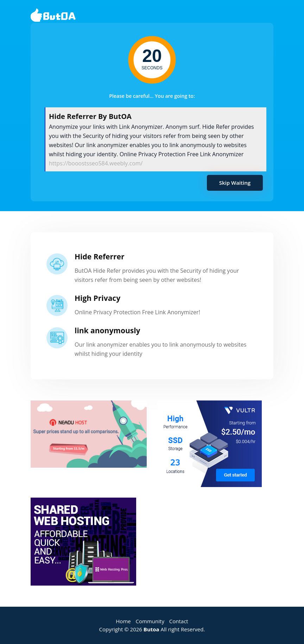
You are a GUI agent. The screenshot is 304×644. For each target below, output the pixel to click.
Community (150, 621)
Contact (179, 621)
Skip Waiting (235, 183)
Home (123, 621)
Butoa (151, 629)
